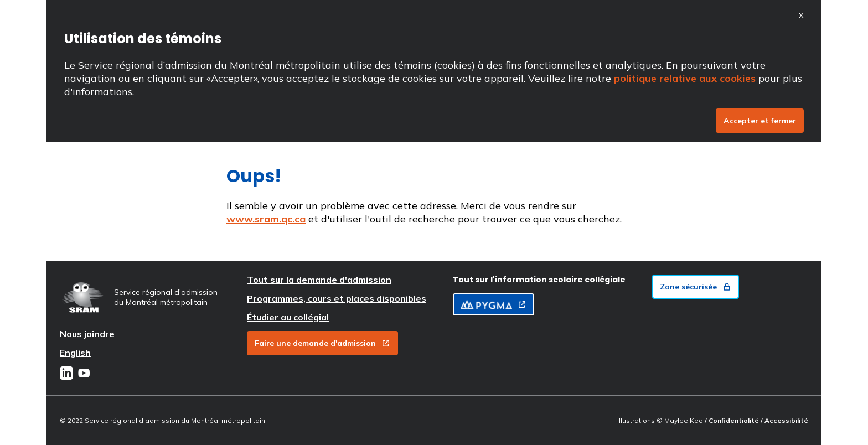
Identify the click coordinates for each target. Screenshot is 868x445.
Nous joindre (87, 334)
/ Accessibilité (784, 420)
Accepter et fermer (760, 121)
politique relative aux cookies (685, 78)
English (75, 353)
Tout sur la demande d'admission (319, 280)
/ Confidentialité (733, 420)
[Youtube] (84, 374)
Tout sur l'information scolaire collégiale (539, 280)
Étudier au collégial (288, 317)
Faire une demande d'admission (322, 343)
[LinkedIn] (66, 374)
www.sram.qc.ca (266, 219)
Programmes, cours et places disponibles (337, 298)
